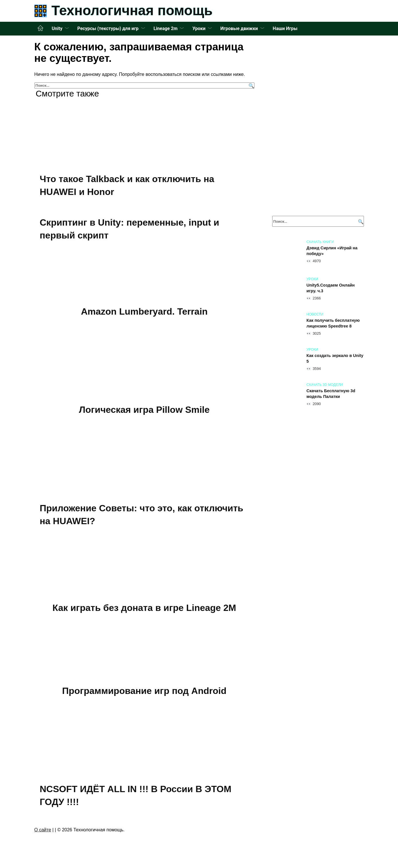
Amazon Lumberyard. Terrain (144, 311)
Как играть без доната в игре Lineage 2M (144, 608)
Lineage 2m (166, 28)
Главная (40, 28)
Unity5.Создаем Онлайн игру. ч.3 (331, 288)
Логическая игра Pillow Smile (144, 410)
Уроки (199, 28)
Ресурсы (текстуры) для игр (108, 28)
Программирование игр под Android (144, 691)
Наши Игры (285, 28)
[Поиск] (251, 85)
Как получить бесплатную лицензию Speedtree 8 (333, 323)
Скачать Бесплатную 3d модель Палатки (331, 394)
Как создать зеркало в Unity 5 (335, 358)
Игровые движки (239, 28)
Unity (57, 28)
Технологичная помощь (132, 10)
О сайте (43, 830)
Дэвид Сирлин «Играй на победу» (332, 251)
